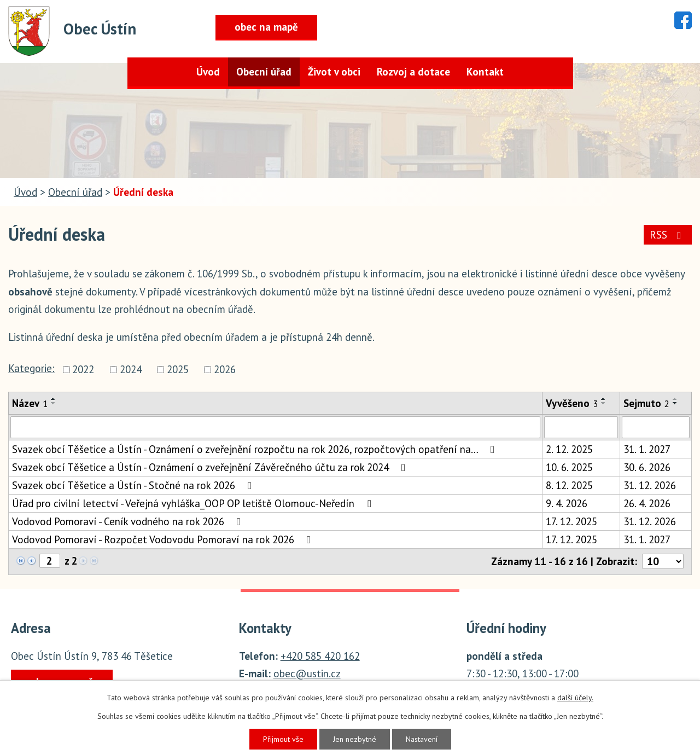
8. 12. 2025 (569, 485)
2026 (225, 369)
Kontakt (485, 72)
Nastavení (422, 739)
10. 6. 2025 (569, 467)
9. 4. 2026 (567, 503)
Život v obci (334, 72)
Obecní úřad (264, 72)
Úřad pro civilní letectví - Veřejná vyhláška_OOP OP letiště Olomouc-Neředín (194, 503)
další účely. (575, 698)
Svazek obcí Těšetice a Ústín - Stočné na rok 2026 (134, 485)
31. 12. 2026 (650, 485)
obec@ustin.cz (307, 673)
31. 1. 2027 (647, 449)
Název (30, 403)
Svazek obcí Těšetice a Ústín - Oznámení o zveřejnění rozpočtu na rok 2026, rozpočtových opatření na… (255, 449)
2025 (178, 369)
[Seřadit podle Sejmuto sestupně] (675, 403)
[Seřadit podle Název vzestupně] (54, 399)
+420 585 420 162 (320, 656)
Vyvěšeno (572, 403)
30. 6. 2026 (647, 467)
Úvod (208, 72)
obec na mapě (266, 27)
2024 (131, 369)
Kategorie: (31, 368)
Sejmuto (646, 403)
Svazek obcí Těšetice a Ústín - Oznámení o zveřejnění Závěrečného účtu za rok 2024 (211, 467)
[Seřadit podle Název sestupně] (54, 403)
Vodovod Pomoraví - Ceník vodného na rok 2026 (129, 521)
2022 (83, 369)
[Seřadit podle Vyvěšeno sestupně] (604, 403)
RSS (667, 235)
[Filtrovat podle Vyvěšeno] (581, 427)
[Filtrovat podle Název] (275, 427)
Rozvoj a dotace (413, 72)
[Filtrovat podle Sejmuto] (656, 427)
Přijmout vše (283, 739)
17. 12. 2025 (571, 521)
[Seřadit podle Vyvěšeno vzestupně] (604, 399)
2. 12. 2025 (569, 449)
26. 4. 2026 (647, 503)
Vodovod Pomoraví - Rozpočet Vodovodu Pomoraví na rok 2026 (164, 539)
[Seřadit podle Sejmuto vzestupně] (675, 399)
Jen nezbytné (355, 739)
